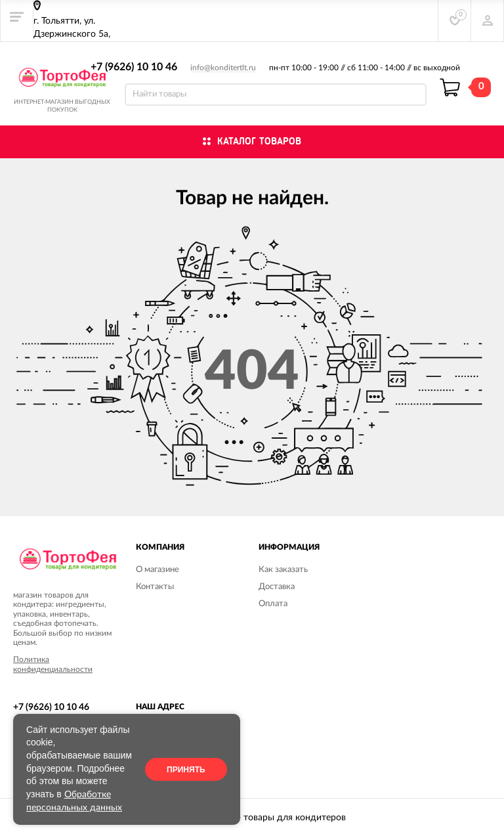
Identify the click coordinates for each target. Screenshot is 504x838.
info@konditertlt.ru (223, 68)
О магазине (157, 570)
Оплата (273, 604)
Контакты (155, 587)
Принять (186, 770)
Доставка (277, 587)
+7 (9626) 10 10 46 (134, 67)
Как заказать (283, 570)
